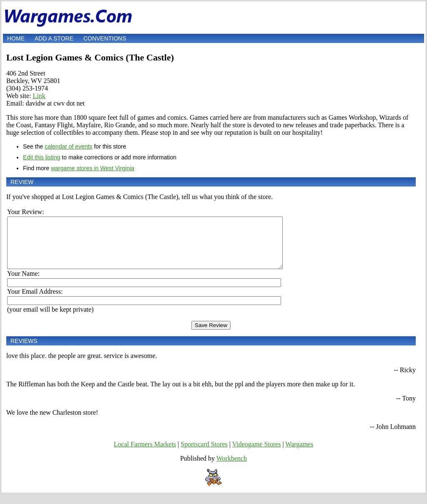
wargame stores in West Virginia (93, 168)
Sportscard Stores (204, 454)
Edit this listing (41, 157)
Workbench (232, 468)
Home (16, 38)
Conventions (105, 38)
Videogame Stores (257, 454)
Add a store (54, 38)
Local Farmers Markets (145, 454)
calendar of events (68, 146)
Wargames (299, 454)
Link (39, 96)
